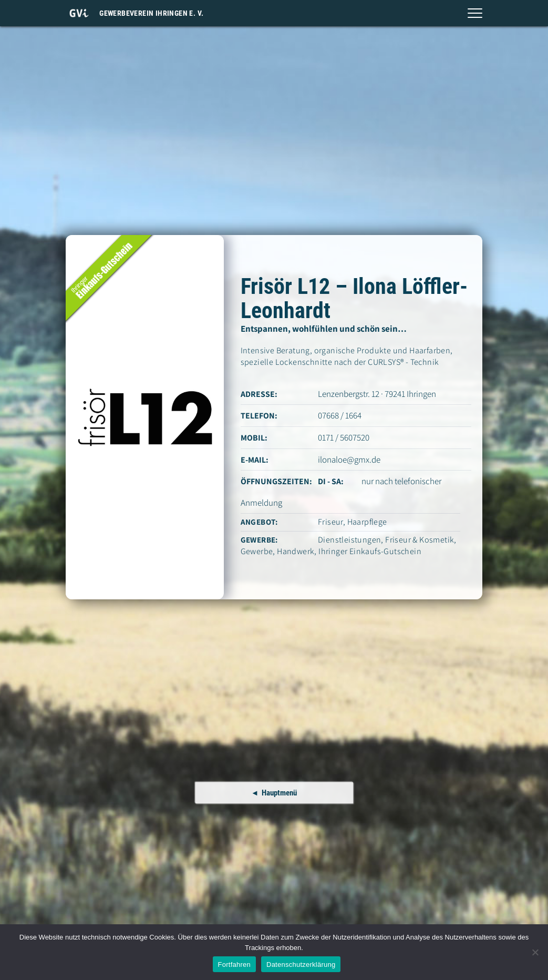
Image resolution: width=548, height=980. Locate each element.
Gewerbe (257, 551)
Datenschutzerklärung (301, 964)
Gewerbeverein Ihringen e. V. (151, 13)
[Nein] (535, 952)
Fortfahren (234, 964)
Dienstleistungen (349, 540)
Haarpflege (367, 522)
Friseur (330, 522)
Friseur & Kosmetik (420, 540)
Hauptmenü (279, 793)
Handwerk (296, 551)
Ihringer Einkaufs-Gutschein (370, 551)
